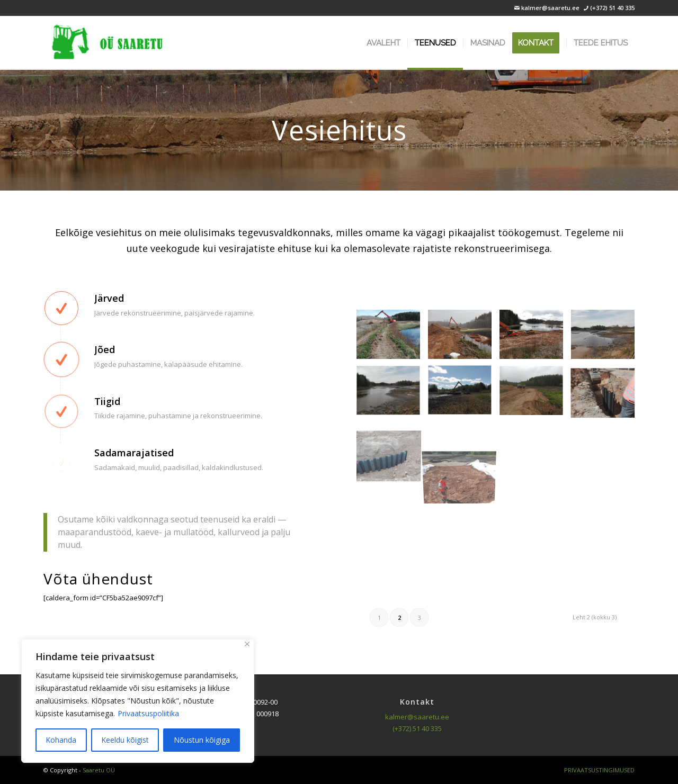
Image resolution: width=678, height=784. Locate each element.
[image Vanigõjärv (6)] (464, 338)
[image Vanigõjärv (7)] (535, 338)
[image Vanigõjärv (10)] (464, 395)
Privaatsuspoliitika (148, 713)
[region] (138, 701)
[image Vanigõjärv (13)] (392, 453)
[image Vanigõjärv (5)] (392, 338)
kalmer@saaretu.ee (550, 8)
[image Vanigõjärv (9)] (392, 395)
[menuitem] (383, 43)
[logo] (107, 43)
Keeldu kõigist (125, 740)
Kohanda (61, 740)
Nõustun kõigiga (202, 740)
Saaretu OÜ (99, 770)
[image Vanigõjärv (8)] (607, 338)
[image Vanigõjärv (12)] (607, 395)
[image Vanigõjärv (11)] (535, 395)
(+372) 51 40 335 (612, 8)
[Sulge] (247, 644)
